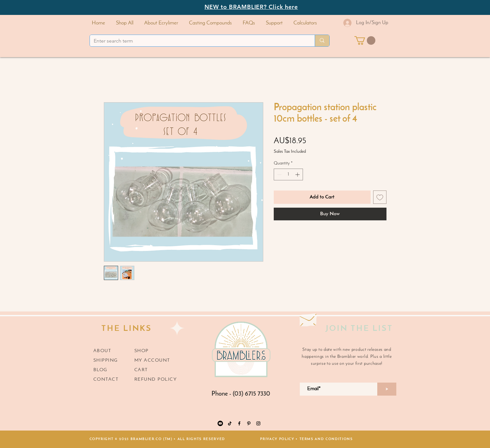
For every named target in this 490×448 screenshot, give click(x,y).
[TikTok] (230, 423)
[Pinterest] (249, 423)
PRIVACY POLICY (277, 439)
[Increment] (298, 174)
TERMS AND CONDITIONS (326, 439)
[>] (387, 389)
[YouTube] (220, 423)
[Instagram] (258, 423)
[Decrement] (279, 174)
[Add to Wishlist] (380, 197)
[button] (210, 23)
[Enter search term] (198, 41)
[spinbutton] (288, 174)
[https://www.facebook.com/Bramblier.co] (239, 423)
